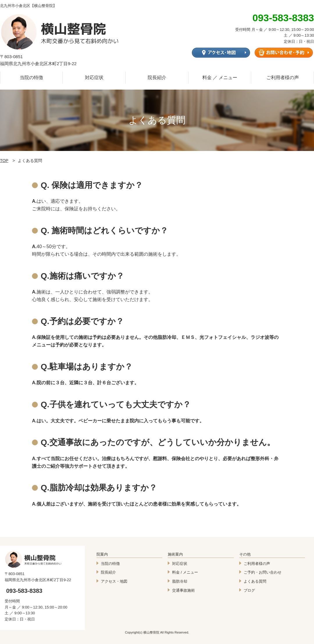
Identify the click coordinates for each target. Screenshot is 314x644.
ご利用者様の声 (283, 78)
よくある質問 (255, 581)
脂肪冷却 (180, 581)
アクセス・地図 (114, 581)
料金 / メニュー (185, 572)
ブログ (249, 590)
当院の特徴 (31, 78)
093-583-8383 (24, 591)
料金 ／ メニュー (220, 78)
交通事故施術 (183, 590)
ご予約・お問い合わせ (263, 572)
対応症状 (94, 78)
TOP (4, 161)
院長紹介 (157, 78)
